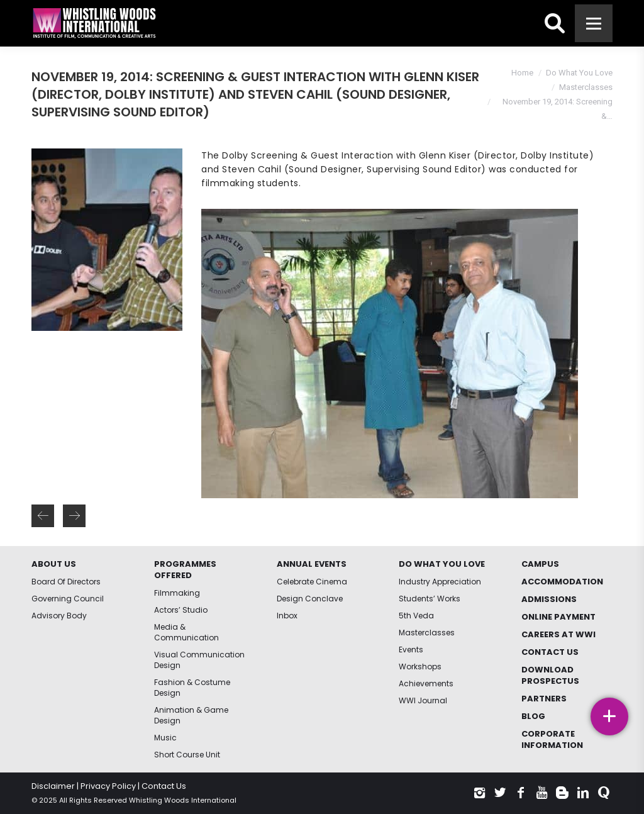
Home (522, 73)
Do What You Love (579, 73)
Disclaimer (53, 786)
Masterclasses (586, 87)
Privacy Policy (108, 786)
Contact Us (164, 786)
